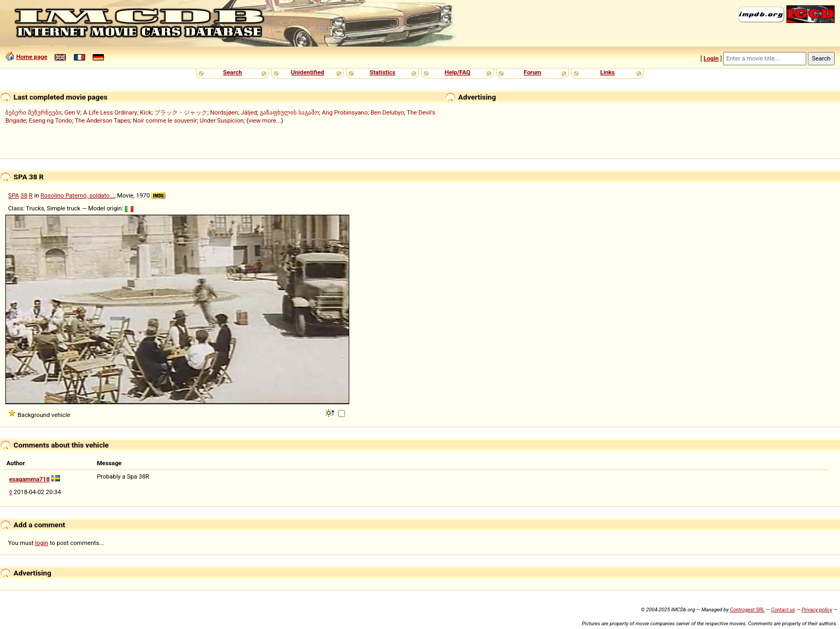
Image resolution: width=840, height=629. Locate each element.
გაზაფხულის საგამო (290, 112)
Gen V (72, 112)
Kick (146, 112)
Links (607, 72)
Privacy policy (817, 609)
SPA (14, 195)
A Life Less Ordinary (110, 112)
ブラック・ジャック (181, 112)
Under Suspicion (222, 120)
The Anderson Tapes (102, 120)
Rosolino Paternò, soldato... (77, 195)
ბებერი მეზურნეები (33, 112)
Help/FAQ (457, 72)
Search (232, 72)
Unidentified (307, 72)
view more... (265, 120)
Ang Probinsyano (345, 112)
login (42, 543)
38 (24, 195)
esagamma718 (29, 479)
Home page (32, 57)
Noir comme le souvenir (165, 120)
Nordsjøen (224, 112)
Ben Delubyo (388, 112)
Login (711, 58)
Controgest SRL (747, 609)
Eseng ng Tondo (51, 120)
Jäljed (249, 112)
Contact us (783, 609)
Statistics (382, 72)
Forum (533, 72)
